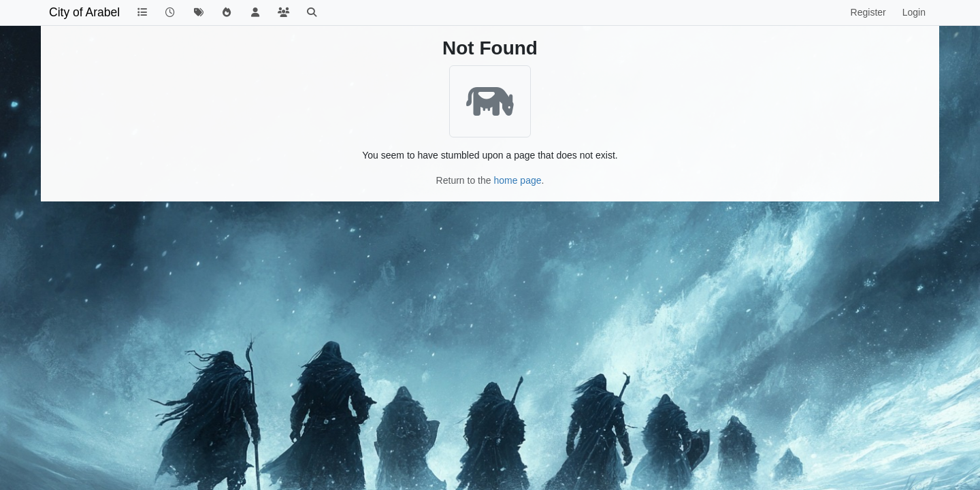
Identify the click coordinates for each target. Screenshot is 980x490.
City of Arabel (84, 12)
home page (517, 180)
